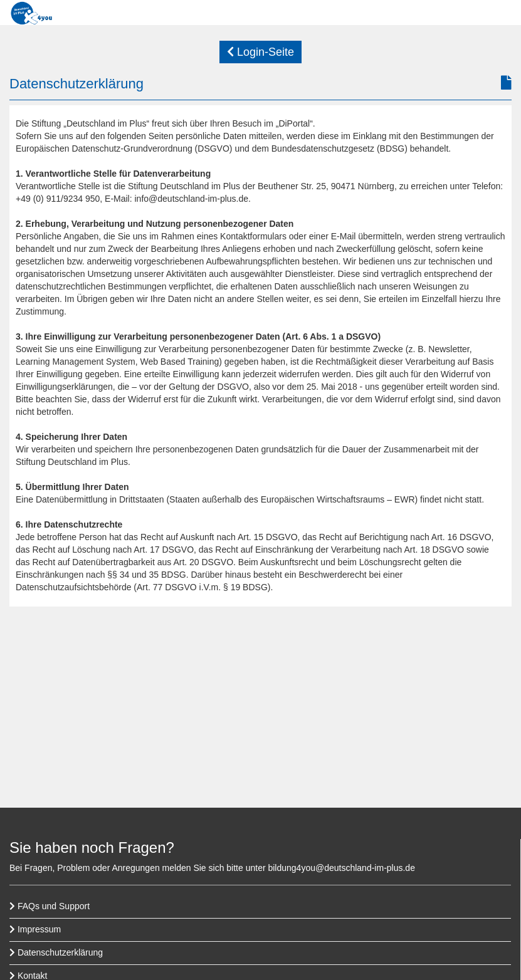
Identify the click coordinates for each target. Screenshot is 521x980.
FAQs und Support (50, 906)
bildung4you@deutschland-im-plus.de (341, 868)
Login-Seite (260, 52)
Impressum (35, 929)
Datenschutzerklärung (56, 952)
